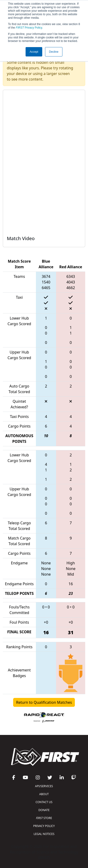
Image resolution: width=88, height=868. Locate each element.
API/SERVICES (44, 786)
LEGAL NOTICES (44, 834)
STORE (44, 818)
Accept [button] (34, 52)
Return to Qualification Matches (44, 702)
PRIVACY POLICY (44, 826)
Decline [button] (54, 52)
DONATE (44, 810)
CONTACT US (44, 802)
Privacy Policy (29, 28)
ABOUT (44, 794)
